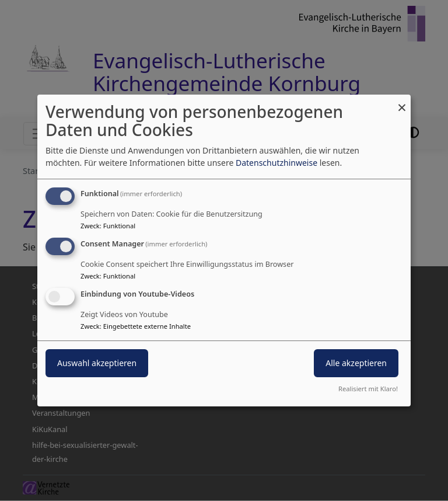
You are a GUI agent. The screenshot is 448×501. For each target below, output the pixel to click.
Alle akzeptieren (356, 363)
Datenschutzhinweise (276, 163)
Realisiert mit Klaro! (368, 389)
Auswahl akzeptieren (97, 363)
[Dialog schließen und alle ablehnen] (402, 102)
